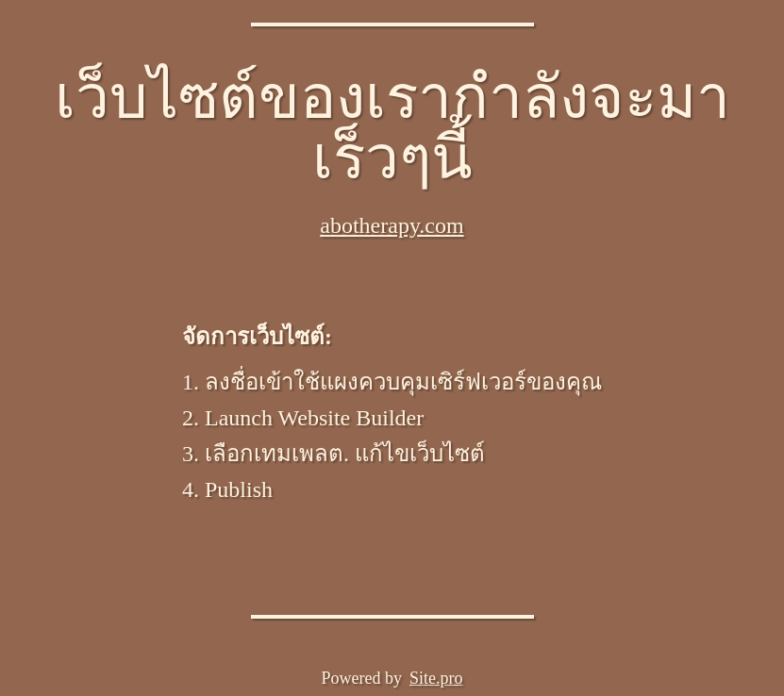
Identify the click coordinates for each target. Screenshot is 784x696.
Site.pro (436, 678)
